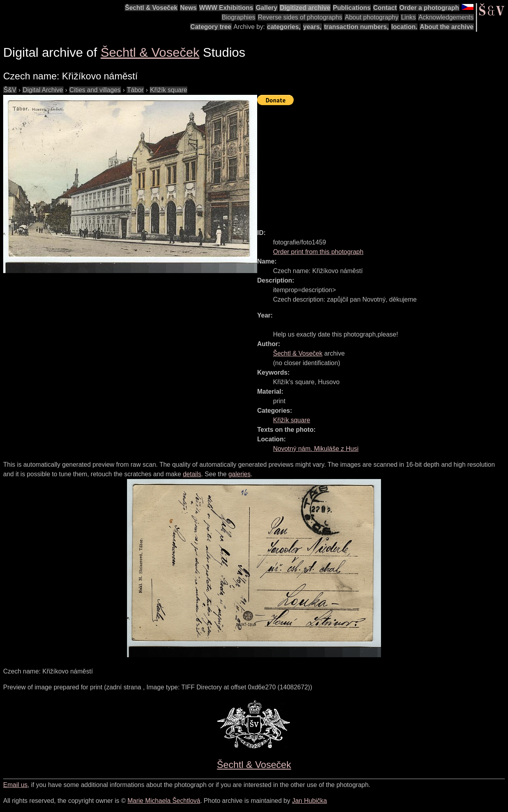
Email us (15, 785)
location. (404, 27)
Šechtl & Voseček (151, 8)
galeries (239, 474)
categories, (284, 27)
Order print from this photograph (318, 252)
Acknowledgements (446, 17)
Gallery (266, 8)
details (192, 474)
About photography (372, 17)
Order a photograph (429, 8)
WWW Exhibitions (226, 8)
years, (312, 27)
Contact (385, 8)
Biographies (239, 17)
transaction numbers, (356, 27)
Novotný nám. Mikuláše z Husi (316, 449)
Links (408, 17)
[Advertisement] (383, 164)
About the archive (447, 27)
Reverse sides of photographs (300, 17)
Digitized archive (305, 8)
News (189, 8)
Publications (352, 8)
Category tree (211, 27)
